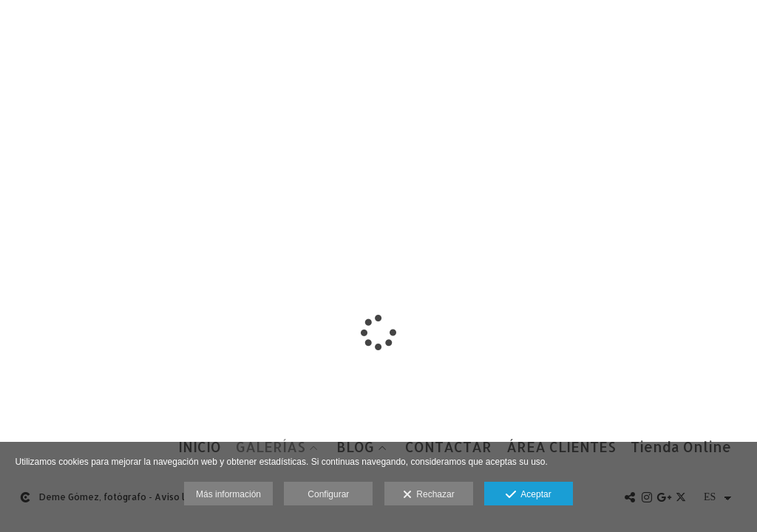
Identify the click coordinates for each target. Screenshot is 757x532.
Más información (228, 494)
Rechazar (429, 495)
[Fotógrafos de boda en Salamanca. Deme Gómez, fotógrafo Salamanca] (13, 28)
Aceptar (528, 495)
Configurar (328, 494)
